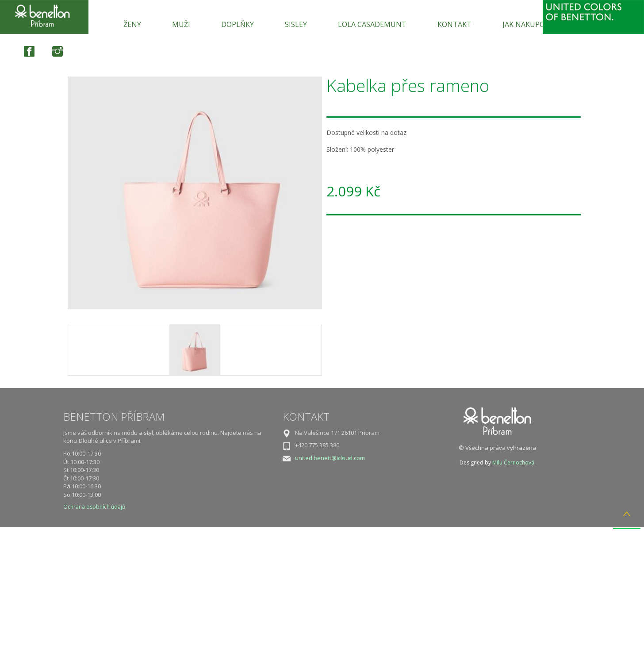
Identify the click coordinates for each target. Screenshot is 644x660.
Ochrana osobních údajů (94, 507)
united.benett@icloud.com (330, 458)
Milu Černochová (513, 462)
